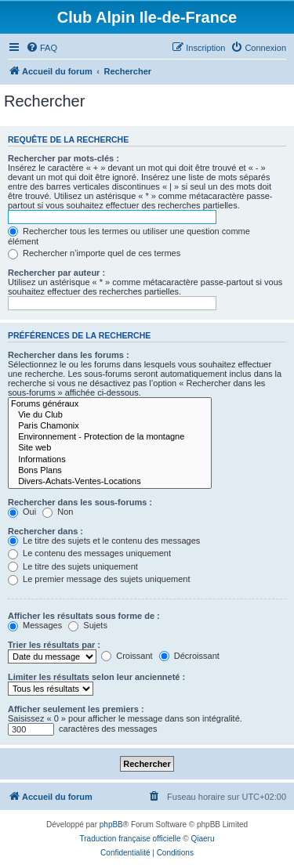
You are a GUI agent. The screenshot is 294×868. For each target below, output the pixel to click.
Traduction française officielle (131, 839)
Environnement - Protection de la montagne (110, 437)
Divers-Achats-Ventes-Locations (110, 482)
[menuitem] (42, 48)
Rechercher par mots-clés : (64, 158)
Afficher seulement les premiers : (76, 709)
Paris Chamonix (110, 426)
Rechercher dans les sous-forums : (80, 502)
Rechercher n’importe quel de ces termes (94, 253)
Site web (110, 448)
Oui (22, 512)
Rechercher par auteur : (56, 273)
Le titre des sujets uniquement (73, 566)
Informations (110, 460)
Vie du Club (110, 415)
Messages (35, 625)
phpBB (111, 825)
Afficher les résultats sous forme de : (84, 616)
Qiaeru (202, 839)
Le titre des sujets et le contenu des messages (104, 541)
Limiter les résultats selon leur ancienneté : (96, 677)
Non (58, 512)
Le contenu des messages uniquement (89, 553)
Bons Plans (110, 471)
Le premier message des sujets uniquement (99, 579)
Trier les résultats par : (54, 645)
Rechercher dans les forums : (69, 355)
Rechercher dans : (45, 531)
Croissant (127, 656)
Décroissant (189, 656)
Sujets (88, 625)
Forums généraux (110, 404)
